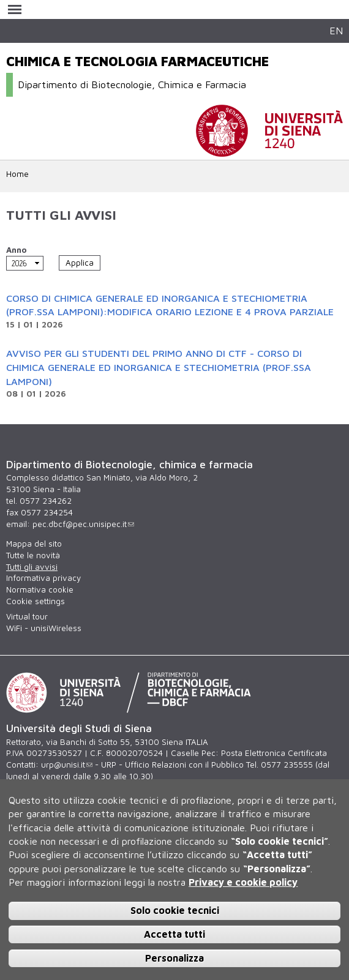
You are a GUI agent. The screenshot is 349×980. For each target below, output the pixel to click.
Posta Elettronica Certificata (274, 753)
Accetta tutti (174, 934)
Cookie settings (36, 601)
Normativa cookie (40, 589)
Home (17, 174)
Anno (16, 250)
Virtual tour (27, 616)
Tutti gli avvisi (32, 567)
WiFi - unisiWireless (44, 628)
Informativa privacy (43, 578)
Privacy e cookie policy (243, 882)
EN (336, 30)
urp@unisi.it (67, 765)
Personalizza (174, 958)
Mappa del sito (34, 544)
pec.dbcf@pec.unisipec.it (83, 524)
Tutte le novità (33, 555)
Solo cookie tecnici (175, 910)
